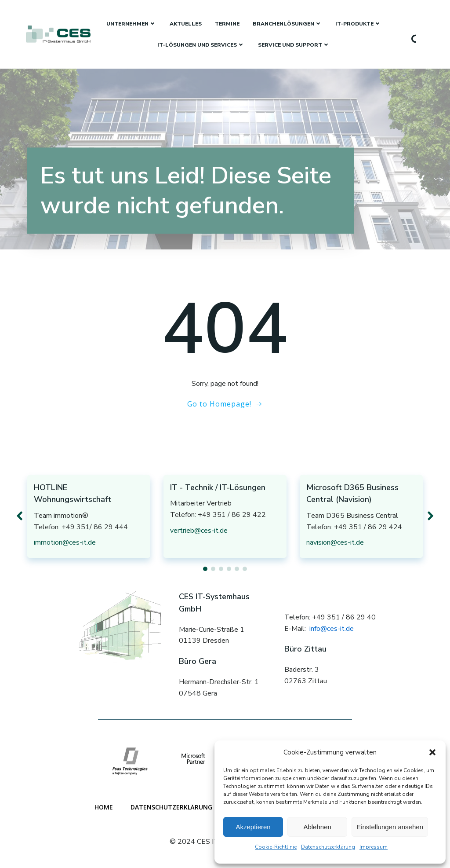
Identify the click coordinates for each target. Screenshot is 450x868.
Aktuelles (186, 24)
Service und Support (294, 45)
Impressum (374, 847)
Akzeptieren (253, 827)
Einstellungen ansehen (390, 827)
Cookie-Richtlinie (276, 847)
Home (104, 807)
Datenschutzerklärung (328, 847)
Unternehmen (131, 24)
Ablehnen (317, 827)
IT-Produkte (358, 24)
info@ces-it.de (332, 629)
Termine (227, 24)
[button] (432, 752)
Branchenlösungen (287, 24)
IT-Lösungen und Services (201, 45)
